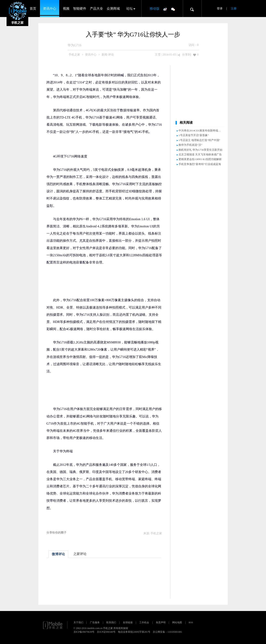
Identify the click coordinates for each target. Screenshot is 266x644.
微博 (165, 9)
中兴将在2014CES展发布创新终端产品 (201, 131)
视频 (66, 9)
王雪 (158, 55)
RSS (191, 622)
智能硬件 (80, 9)
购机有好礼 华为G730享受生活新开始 (200, 150)
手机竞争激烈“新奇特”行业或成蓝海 (200, 164)
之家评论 (80, 554)
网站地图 (177, 622)
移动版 (155, 9)
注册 (234, 9)
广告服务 (95, 622)
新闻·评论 (108, 55)
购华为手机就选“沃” (190, 145)
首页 (33, 9)
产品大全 (96, 9)
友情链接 (128, 622)
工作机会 (144, 622)
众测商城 (113, 9)
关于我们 (78, 622)
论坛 (129, 9)
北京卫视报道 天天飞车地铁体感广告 (200, 154)
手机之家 (74, 55)
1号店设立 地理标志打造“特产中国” (199, 140)
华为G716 (75, 45)
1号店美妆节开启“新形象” (194, 135)
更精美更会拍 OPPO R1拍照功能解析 (200, 159)
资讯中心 (50, 9)
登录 (220, 9)
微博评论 (58, 554)
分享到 (186, 55)
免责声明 (161, 622)
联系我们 (111, 622)
